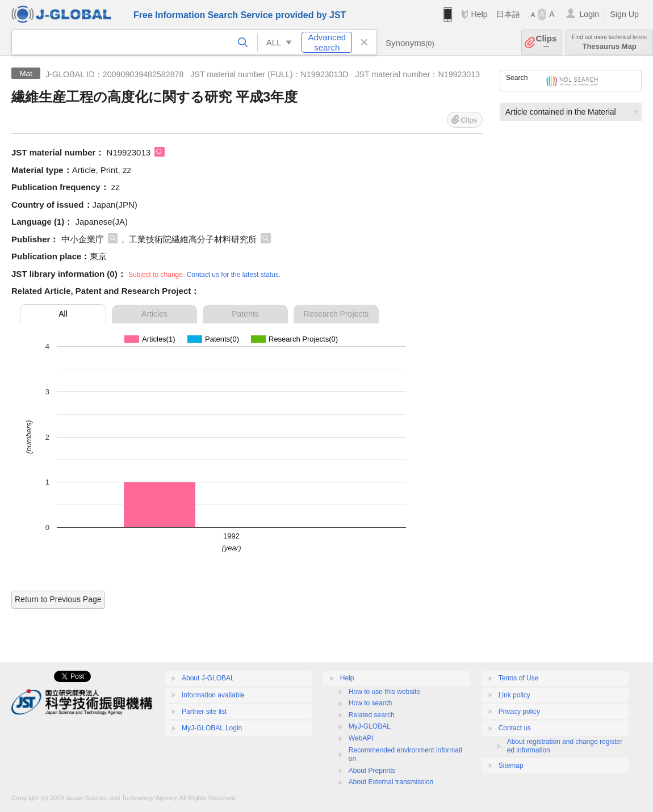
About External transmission (391, 782)
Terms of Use (519, 678)
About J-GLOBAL (208, 678)
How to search (371, 703)
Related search (372, 715)
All (63, 314)
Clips (547, 42)
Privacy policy (519, 712)
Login (589, 14)
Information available (213, 695)
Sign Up (624, 14)
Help (479, 14)
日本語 (508, 14)
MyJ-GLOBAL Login (212, 728)
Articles (154, 314)
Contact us (515, 728)
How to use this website (384, 692)
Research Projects (336, 314)
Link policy (514, 695)
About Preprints (372, 771)
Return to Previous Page (58, 599)
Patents (245, 314)
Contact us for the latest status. (234, 275)
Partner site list (204, 712)
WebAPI (361, 738)
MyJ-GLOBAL (370, 726)
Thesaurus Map (609, 42)
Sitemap (511, 765)
